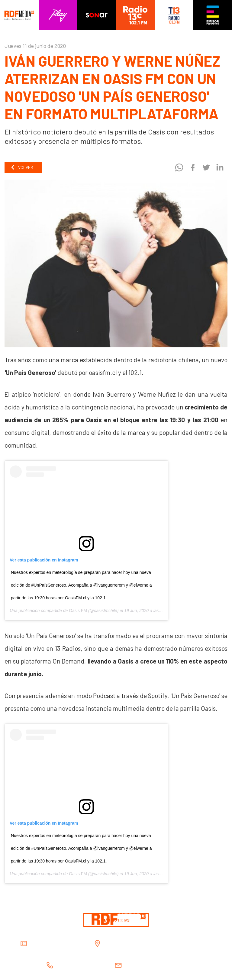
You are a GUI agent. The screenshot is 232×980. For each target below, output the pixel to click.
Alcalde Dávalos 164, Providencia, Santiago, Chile (172, 943)
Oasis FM (78, 611)
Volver (22, 167)
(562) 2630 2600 (93, 965)
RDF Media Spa (73, 943)
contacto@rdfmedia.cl (169, 965)
